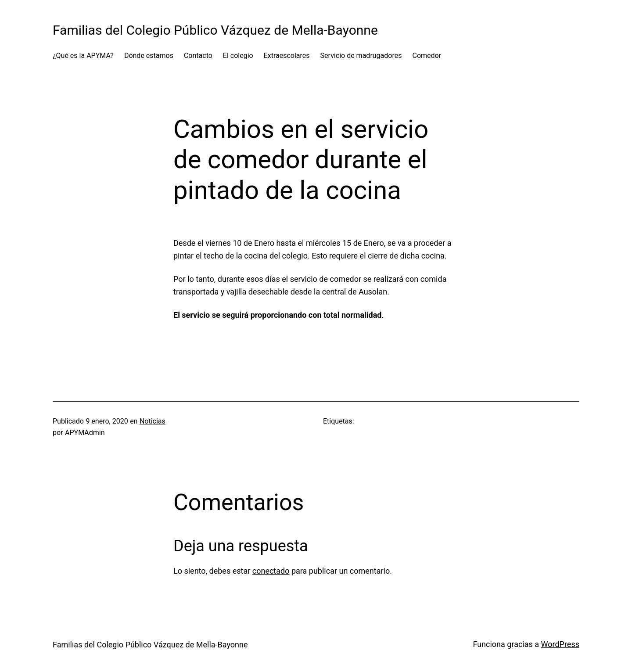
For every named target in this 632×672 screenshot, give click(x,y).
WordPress (560, 644)
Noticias (153, 421)
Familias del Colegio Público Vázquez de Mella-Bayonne (215, 30)
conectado (271, 571)
